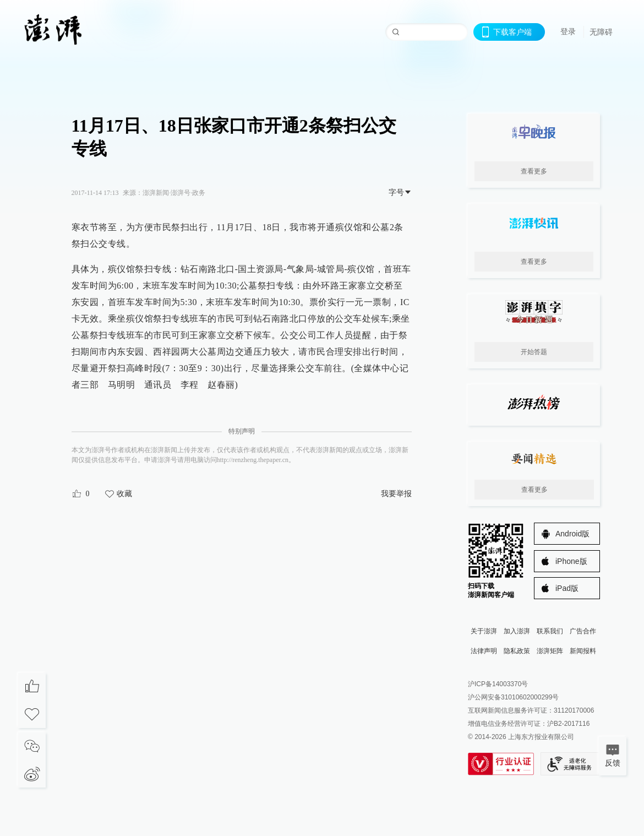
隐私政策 (517, 651)
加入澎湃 (517, 631)
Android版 (572, 534)
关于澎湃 (484, 631)
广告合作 (583, 631)
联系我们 (550, 631)
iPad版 (567, 588)
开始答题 (534, 352)
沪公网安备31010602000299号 (513, 697)
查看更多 (534, 171)
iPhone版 (571, 561)
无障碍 (601, 32)
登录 (568, 31)
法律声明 (484, 651)
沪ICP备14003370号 (498, 684)
